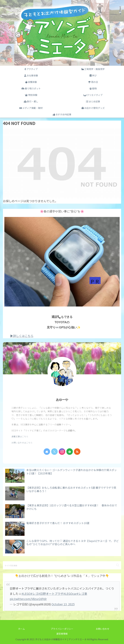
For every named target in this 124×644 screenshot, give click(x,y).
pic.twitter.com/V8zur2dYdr (28, 599)
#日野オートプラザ (51, 594)
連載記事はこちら (20, 436)
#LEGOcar (70, 594)
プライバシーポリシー (62, 629)
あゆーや (62, 400)
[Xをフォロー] (54, 452)
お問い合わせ (103, 629)
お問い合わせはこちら (22, 443)
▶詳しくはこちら (22, 336)
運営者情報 (62, 634)
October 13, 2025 (63, 604)
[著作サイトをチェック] (47, 452)
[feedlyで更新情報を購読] (70, 452)
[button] (118, 565)
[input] (62, 565)
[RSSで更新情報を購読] (77, 452)
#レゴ (34, 594)
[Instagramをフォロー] (62, 452)
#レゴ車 (82, 594)
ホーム (21, 629)
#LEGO (26, 594)
